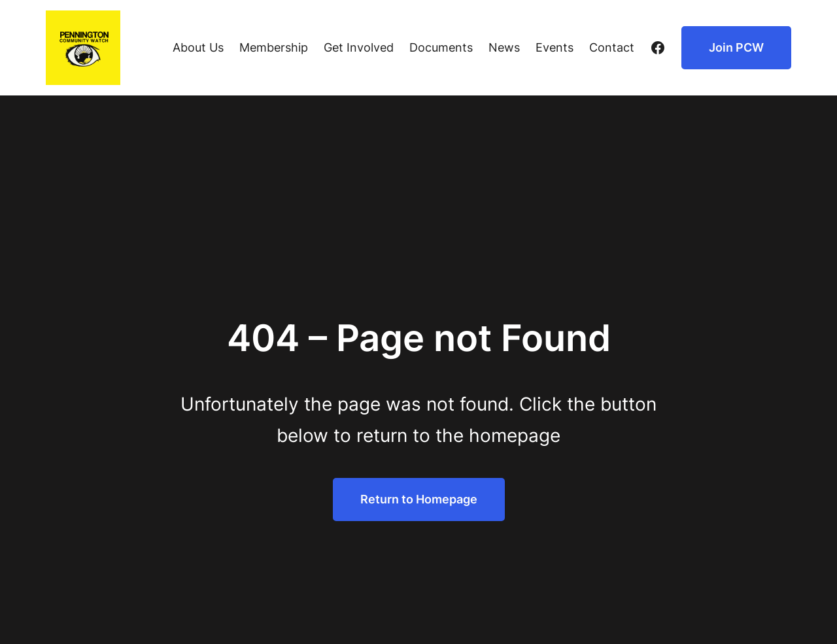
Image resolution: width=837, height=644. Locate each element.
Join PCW (736, 47)
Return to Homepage (419, 499)
